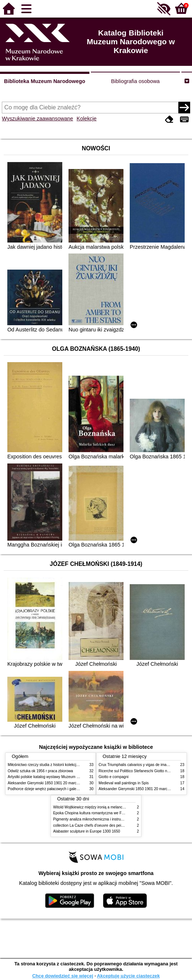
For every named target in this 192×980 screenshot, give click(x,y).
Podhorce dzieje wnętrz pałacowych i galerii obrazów (51, 789)
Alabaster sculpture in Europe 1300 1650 (87, 831)
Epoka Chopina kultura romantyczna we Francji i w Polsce (101, 813)
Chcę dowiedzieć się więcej (63, 976)
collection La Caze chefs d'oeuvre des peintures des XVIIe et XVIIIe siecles (115, 825)
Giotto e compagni (114, 777)
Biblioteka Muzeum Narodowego (45, 81)
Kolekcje (86, 119)
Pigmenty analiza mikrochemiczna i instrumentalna (95, 819)
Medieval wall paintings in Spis (124, 783)
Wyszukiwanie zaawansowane (37, 119)
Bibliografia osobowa (135, 81)
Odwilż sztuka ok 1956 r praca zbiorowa (40, 771)
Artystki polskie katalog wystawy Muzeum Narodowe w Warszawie (62, 777)
